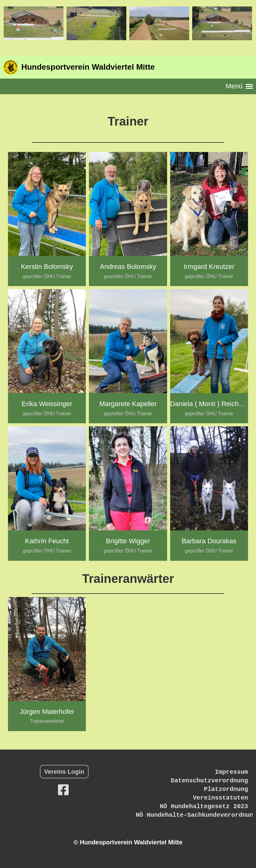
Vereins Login (64, 772)
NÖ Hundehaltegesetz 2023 (204, 806)
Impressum (231, 772)
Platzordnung (226, 789)
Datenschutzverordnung (209, 781)
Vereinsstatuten (220, 798)
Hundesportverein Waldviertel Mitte (88, 67)
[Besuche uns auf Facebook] (63, 790)
